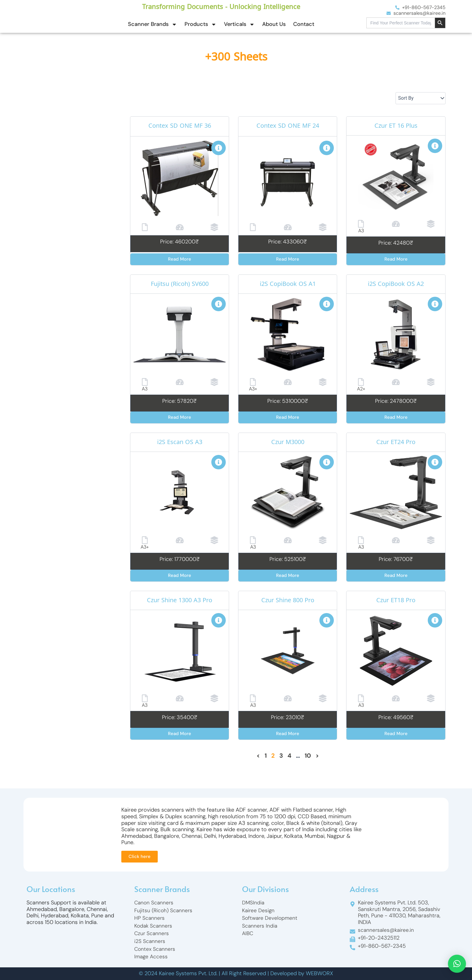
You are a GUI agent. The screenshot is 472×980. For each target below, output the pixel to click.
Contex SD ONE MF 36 (180, 127)
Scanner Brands (152, 24)
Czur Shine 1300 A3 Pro (180, 601)
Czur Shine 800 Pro (288, 601)
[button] (457, 964)
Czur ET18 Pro (396, 601)
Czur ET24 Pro (396, 443)
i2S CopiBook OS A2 (396, 285)
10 (308, 756)
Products (200, 24)
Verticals (239, 24)
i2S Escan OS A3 (180, 443)
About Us (274, 24)
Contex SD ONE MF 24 (288, 127)
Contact (304, 24)
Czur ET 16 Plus (396, 127)
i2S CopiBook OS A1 (288, 285)
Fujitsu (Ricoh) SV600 (180, 285)
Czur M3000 (288, 443)
